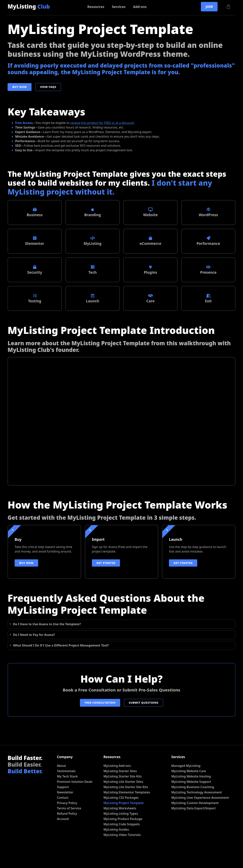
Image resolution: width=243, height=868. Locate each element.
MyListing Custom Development (195, 820)
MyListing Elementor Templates (127, 810)
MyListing (29, 6)
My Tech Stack (67, 794)
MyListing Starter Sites (120, 788)
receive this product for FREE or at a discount (102, 123)
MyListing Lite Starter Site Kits (126, 804)
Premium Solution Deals (75, 799)
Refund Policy (67, 831)
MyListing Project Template (124, 820)
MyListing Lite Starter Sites (123, 799)
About (61, 783)
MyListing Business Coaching (193, 804)
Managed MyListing (186, 783)
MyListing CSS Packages (121, 815)
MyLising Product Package (123, 836)
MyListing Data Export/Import (194, 825)
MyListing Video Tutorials (122, 852)
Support (63, 804)
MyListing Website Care (189, 788)
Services (119, 7)
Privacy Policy (67, 820)
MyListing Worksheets (120, 825)
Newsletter (65, 810)
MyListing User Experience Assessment (200, 815)
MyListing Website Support (191, 799)
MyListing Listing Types (121, 831)
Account (63, 836)
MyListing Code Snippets (122, 841)
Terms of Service (69, 825)
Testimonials (66, 788)
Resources (96, 7)
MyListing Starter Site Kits (123, 794)
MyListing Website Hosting (191, 794)
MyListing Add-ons (117, 783)
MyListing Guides (116, 847)
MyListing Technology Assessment (197, 810)
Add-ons (140, 7)
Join (209, 7)
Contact (63, 815)
